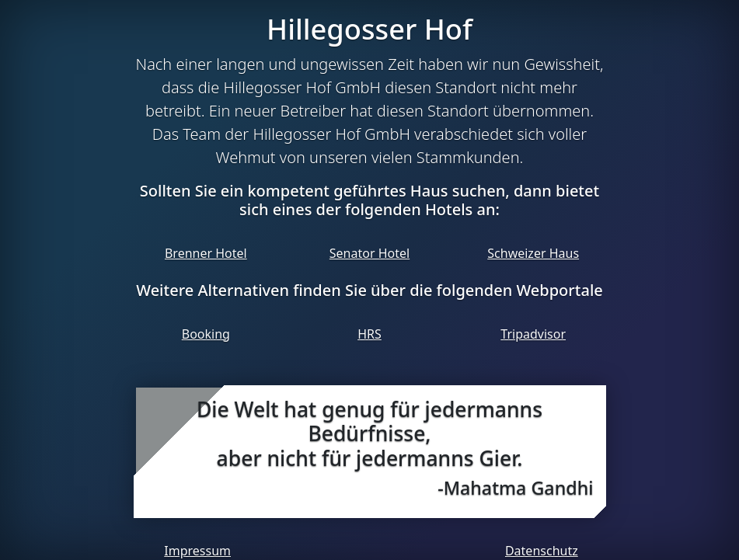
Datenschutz (542, 551)
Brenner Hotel (206, 253)
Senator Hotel (369, 253)
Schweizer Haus (533, 253)
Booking (206, 334)
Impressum (197, 551)
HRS (369, 334)
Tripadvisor (533, 334)
